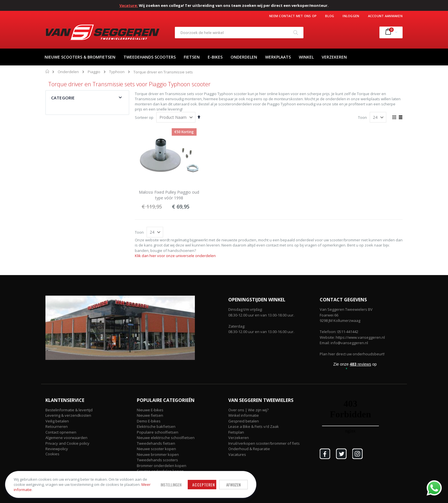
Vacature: (129, 5)
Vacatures (237, 454)
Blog (330, 16)
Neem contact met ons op (293, 16)
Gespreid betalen (244, 421)
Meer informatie (76, 489)
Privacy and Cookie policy (67, 443)
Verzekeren (239, 438)
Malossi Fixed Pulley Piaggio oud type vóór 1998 (169, 195)
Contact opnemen (61, 432)
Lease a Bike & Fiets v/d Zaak (254, 426)
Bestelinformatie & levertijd (69, 410)
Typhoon (117, 72)
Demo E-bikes (149, 421)
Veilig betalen (57, 421)
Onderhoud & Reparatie (249, 449)
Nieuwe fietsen (150, 415)
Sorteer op (144, 117)
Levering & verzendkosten (68, 415)
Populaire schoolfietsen (158, 432)
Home (48, 71)
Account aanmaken (385, 16)
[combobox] (239, 33)
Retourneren (57, 426)
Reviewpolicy (57, 449)
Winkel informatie (244, 415)
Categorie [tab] (63, 98)
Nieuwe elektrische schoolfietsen (166, 438)
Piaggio (94, 72)
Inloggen (351, 16)
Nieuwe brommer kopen (158, 454)
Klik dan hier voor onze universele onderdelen (175, 256)
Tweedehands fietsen (156, 443)
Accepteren (177, 484)
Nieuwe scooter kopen (156, 449)
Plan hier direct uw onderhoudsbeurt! (352, 354)
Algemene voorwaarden (66, 438)
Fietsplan (236, 432)
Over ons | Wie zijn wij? (248, 410)
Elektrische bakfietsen (156, 426)
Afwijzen (207, 484)
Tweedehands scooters (157, 460)
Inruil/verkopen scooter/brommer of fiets (264, 443)
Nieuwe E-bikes (150, 410)
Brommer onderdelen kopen (162, 466)
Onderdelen (68, 72)
